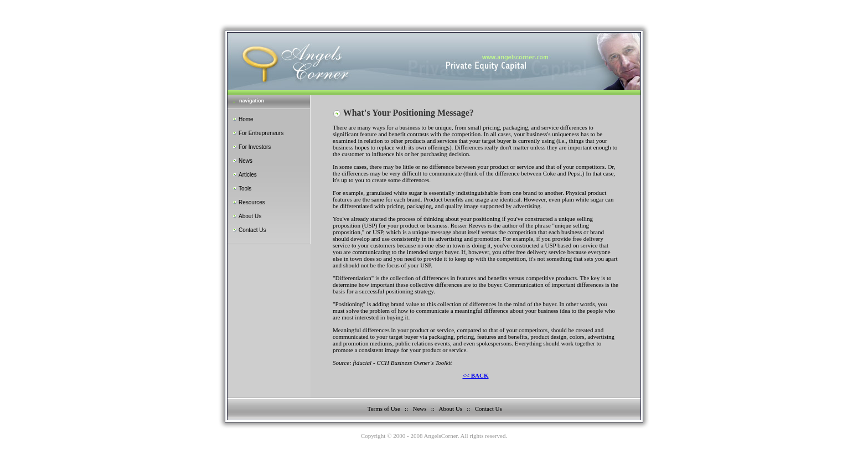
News (246, 161)
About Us (250, 216)
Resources (252, 202)
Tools (245, 189)
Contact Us (252, 230)
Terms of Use (384, 409)
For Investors (255, 147)
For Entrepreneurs (261, 133)
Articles (248, 175)
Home (246, 119)
